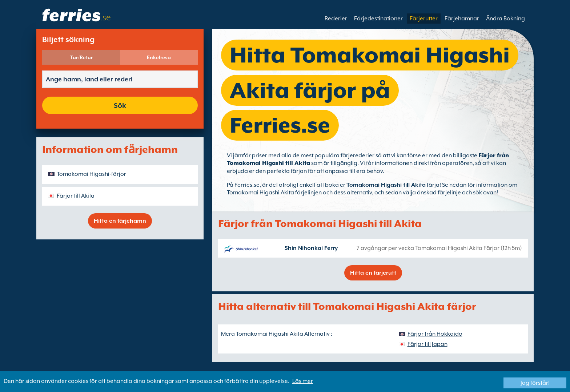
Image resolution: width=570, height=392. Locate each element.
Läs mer (303, 381)
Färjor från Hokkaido (435, 334)
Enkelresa (159, 57)
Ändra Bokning (505, 19)
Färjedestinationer (378, 19)
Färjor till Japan (427, 344)
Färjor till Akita (76, 196)
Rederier (336, 19)
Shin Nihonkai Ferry (311, 248)
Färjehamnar (462, 19)
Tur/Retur (81, 57)
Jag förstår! (535, 383)
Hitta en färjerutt (373, 273)
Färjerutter (424, 19)
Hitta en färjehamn (120, 221)
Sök (120, 105)
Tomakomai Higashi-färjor (91, 174)
